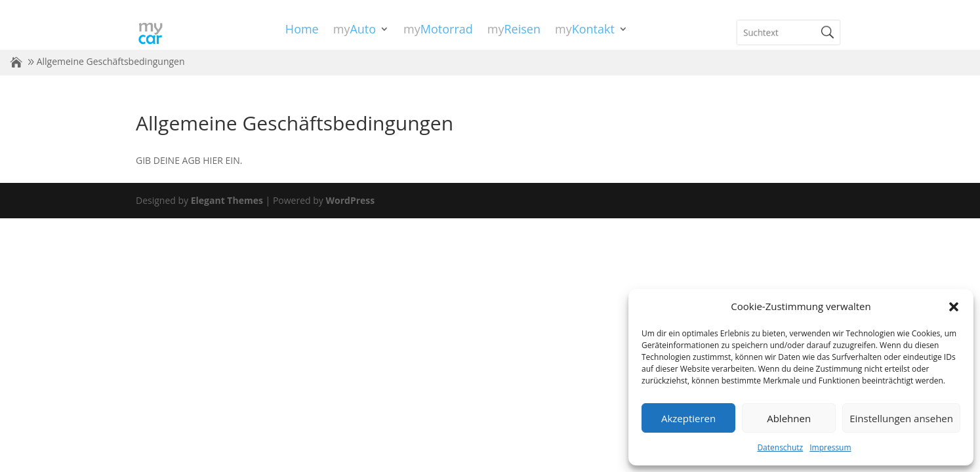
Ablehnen (789, 418)
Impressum (830, 447)
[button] (954, 307)
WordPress (350, 200)
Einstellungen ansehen (901, 418)
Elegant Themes (227, 200)
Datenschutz (780, 447)
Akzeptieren (688, 418)
